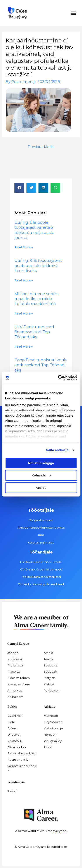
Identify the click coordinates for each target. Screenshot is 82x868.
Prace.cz (14, 671)
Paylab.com (52, 690)
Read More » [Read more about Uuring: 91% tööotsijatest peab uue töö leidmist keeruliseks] (24, 280)
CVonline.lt (15, 716)
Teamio (49, 659)
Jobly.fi (12, 791)
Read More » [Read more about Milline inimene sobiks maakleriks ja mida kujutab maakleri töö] (24, 314)
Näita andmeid (57, 450)
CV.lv (11, 722)
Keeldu (41, 488)
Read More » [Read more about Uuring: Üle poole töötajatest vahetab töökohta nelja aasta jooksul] (24, 247)
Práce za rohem (19, 684)
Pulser (48, 747)
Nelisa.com (15, 697)
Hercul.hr (50, 735)
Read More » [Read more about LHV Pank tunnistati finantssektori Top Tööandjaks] (24, 347)
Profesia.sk (15, 659)
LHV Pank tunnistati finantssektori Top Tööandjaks (34, 332)
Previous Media (41, 147)
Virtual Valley (53, 741)
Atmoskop (15, 690)
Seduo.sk (50, 671)
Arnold (48, 653)
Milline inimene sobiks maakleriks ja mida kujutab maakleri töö (37, 299)
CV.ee (12, 728)
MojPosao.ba (53, 722)
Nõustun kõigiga (41, 463)
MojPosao (51, 716)
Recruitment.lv (18, 760)
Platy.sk (49, 684)
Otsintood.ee (17, 747)
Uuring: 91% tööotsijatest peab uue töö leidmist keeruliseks (38, 266)
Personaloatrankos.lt (22, 753)
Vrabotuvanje (53, 728)
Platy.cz (49, 678)
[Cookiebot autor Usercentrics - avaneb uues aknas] (58, 378)
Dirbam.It (14, 735)
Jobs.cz (13, 653)
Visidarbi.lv (15, 741)
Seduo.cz (51, 665)
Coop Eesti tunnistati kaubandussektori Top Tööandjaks (41, 365)
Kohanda (41, 475)
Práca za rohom (19, 678)
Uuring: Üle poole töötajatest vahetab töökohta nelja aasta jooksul (35, 230)
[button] (74, 13)
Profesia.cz (15, 665)
